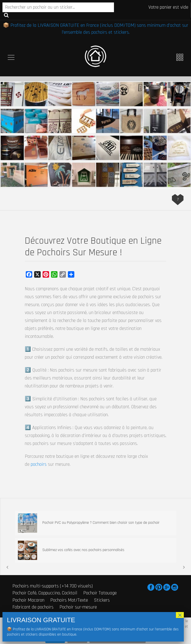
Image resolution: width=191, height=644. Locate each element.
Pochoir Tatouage (100, 593)
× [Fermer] (180, 615)
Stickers (102, 600)
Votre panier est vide (168, 7)
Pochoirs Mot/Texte (69, 600)
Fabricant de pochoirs (33, 607)
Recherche (6, 15)
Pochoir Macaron (28, 600)
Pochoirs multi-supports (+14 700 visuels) (53, 586)
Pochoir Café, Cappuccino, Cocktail (45, 593)
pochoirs (39, 464)
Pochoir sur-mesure (78, 607)
